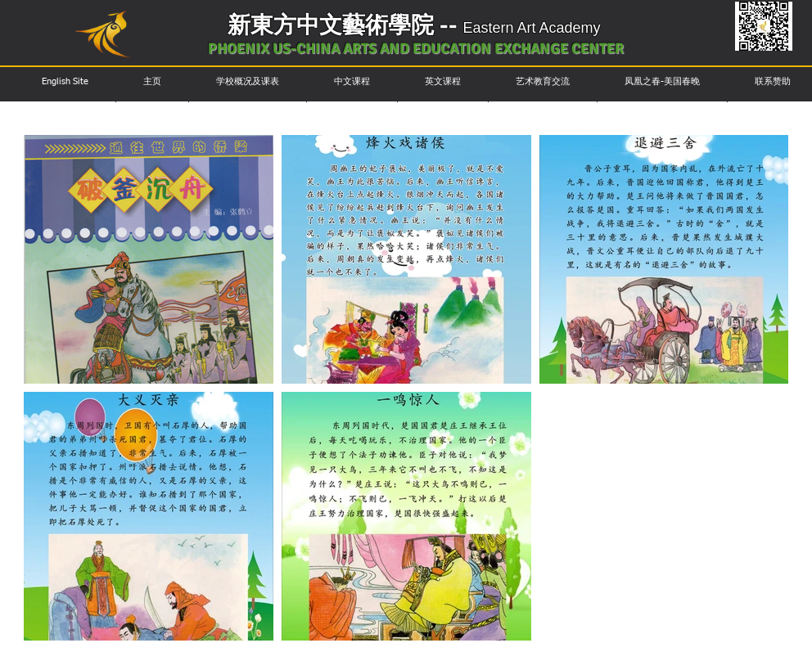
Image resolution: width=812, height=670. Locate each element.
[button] (65, 81)
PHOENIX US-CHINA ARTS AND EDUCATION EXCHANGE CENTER (416, 48)
